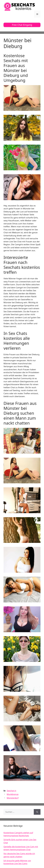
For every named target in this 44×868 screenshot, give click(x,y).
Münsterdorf (13, 798)
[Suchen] (37, 812)
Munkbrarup (13, 794)
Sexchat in (11, 791)
